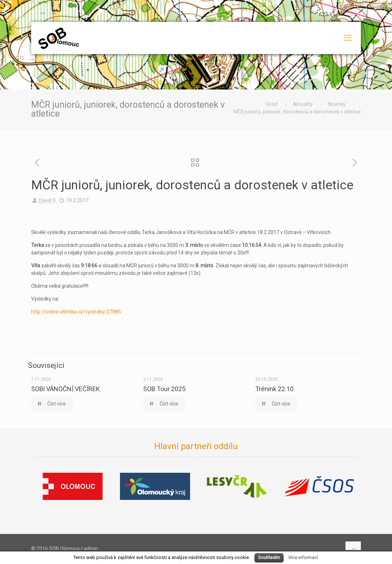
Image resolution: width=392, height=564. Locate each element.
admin (91, 549)
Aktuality (303, 104)
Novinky (337, 104)
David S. (48, 200)
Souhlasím (269, 557)
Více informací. (304, 557)
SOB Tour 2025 (164, 389)
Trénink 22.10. (275, 389)
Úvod (272, 104)
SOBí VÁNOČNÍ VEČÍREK (66, 389)
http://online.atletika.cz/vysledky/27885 (76, 312)
